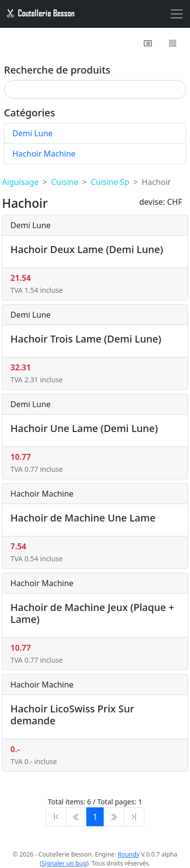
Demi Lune (32, 133)
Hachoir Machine (44, 154)
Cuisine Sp (110, 182)
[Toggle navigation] (177, 14)
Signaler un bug (64, 863)
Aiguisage (20, 182)
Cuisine (65, 182)
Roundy (128, 854)
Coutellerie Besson (40, 13)
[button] (149, 43)
